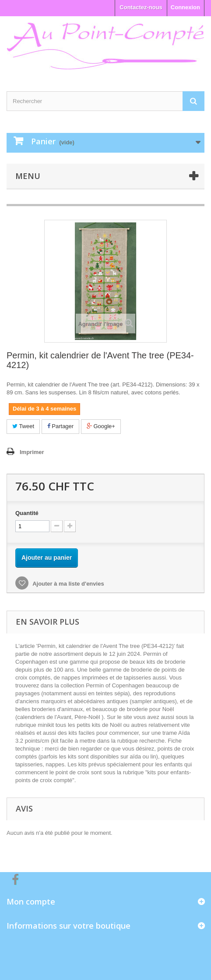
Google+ (101, 426)
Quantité (27, 513)
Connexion (185, 7)
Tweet (23, 426)
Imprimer (32, 452)
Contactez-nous (141, 7)
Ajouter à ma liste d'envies (68, 584)
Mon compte (31, 901)
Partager (60, 426)
